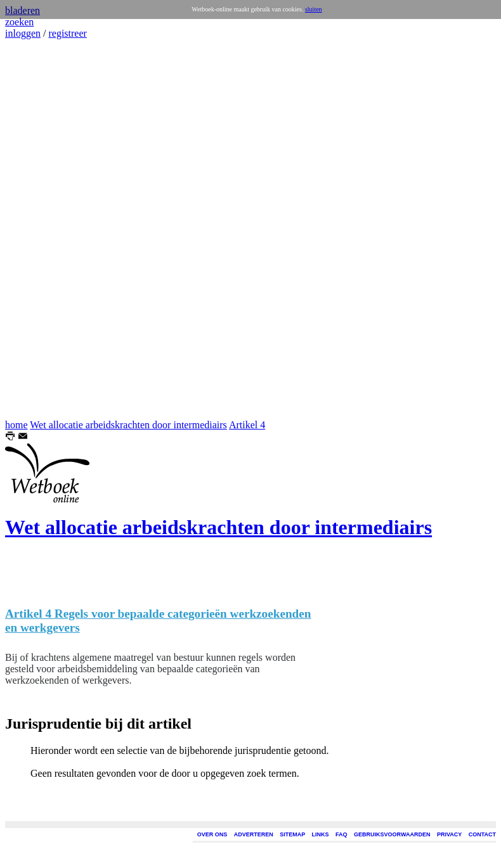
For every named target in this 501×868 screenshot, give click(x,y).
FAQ (342, 834)
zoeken (19, 22)
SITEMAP (292, 834)
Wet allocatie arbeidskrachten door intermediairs (128, 425)
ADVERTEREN (254, 834)
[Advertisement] (43, 229)
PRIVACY (449, 834)
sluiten (314, 9)
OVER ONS (212, 834)
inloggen (23, 33)
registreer (67, 33)
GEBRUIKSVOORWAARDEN (392, 834)
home (16, 425)
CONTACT (482, 834)
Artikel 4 (247, 425)
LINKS (321, 834)
